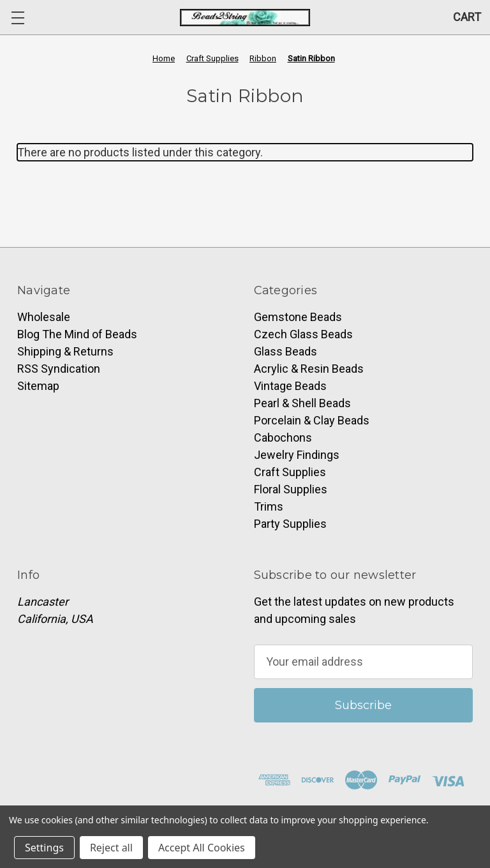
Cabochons (283, 438)
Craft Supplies (290, 472)
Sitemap (38, 386)
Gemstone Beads (298, 317)
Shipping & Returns (65, 351)
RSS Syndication (59, 369)
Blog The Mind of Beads (77, 334)
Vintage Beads (290, 386)
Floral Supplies (291, 489)
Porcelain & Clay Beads (312, 420)
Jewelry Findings (297, 455)
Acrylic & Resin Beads (309, 369)
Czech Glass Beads (303, 334)
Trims (269, 506)
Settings (44, 848)
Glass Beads (286, 351)
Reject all (111, 848)
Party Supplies (290, 524)
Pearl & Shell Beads (302, 403)
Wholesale (44, 317)
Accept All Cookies (202, 848)
